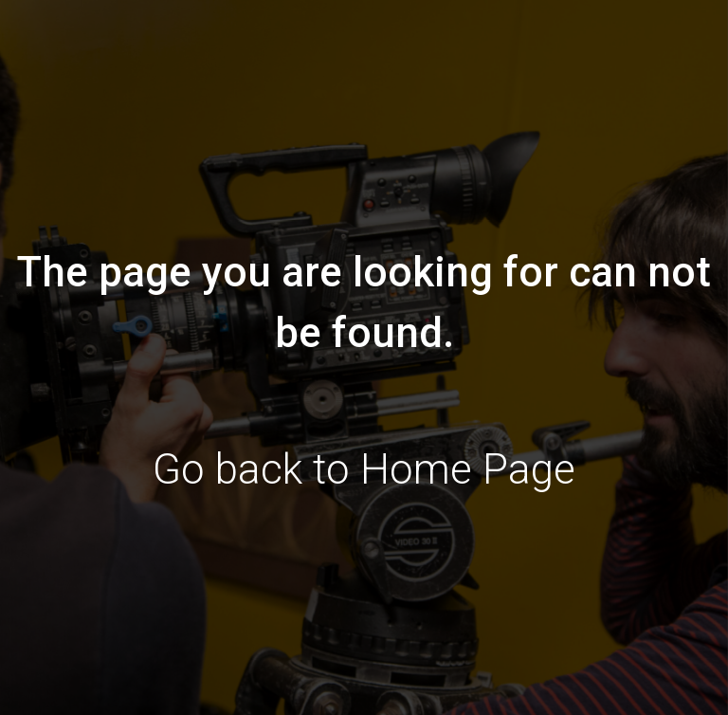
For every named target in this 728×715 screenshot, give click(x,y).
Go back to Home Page (364, 469)
